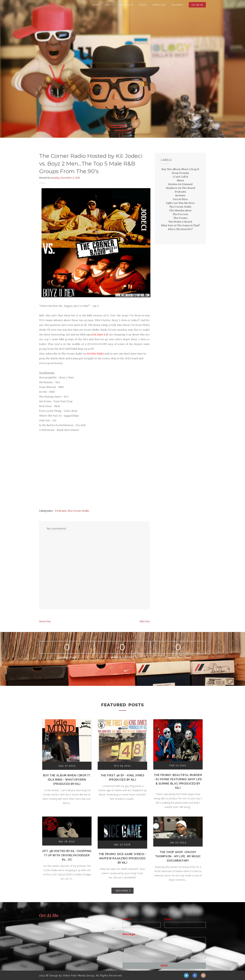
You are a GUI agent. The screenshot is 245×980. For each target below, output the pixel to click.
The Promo (180, 218)
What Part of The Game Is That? (180, 225)
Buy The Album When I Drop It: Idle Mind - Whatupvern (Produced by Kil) (67, 780)
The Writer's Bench (180, 222)
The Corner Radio (78, 511)
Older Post (145, 621)
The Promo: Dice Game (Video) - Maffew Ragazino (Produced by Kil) (122, 858)
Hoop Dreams (180, 173)
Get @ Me (197, 5)
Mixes (143, 5)
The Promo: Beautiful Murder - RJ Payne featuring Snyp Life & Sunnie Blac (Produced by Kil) (178, 781)
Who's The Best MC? (180, 229)
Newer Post (45, 621)
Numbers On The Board (180, 188)
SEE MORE (122, 891)
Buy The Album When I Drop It (180, 169)
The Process (180, 214)
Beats (110, 5)
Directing (159, 5)
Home (96, 5)
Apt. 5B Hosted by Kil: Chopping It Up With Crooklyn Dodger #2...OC (67, 855)
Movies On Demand (180, 184)
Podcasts (126, 5)
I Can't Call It (180, 177)
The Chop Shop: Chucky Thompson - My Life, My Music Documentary (178, 856)
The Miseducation (180, 210)
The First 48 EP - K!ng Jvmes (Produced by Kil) (122, 778)
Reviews (177, 5)
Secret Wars (180, 199)
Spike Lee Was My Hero (180, 203)
